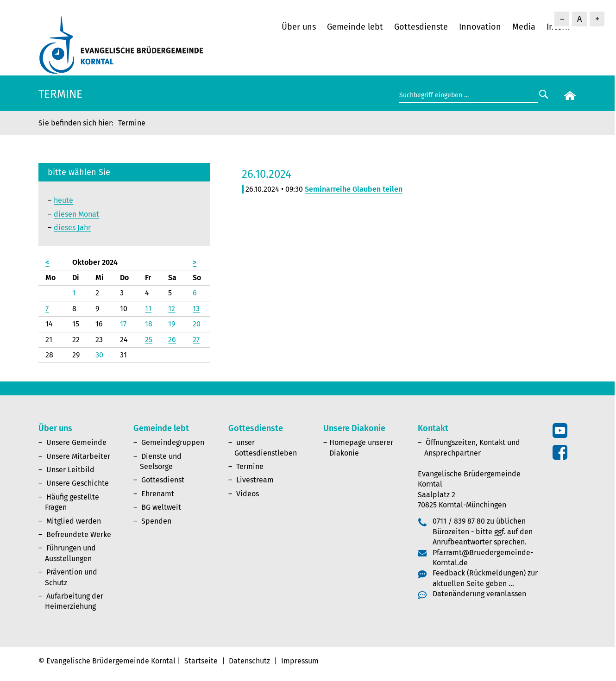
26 (172, 340)
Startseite (201, 661)
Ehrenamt (158, 494)
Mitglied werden (74, 521)
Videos (248, 494)
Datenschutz (249, 661)
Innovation (480, 27)
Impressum (300, 661)
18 (149, 324)
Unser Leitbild (70, 470)
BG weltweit (161, 507)
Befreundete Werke (79, 534)
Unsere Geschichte (78, 483)
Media (524, 27)
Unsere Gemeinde (76, 442)
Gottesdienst (163, 480)
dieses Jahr (72, 228)
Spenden (156, 521)
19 (172, 324)
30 (99, 355)
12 (172, 309)
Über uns (299, 27)
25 (149, 340)
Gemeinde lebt (355, 27)
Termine (250, 466)
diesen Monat (76, 214)
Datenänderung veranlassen (479, 594)
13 (196, 309)
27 (196, 340)
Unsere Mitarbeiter (78, 456)
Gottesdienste (421, 27)
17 (123, 324)
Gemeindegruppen (173, 442)
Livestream (255, 480)
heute (63, 200)
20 (197, 324)
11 (148, 309)
